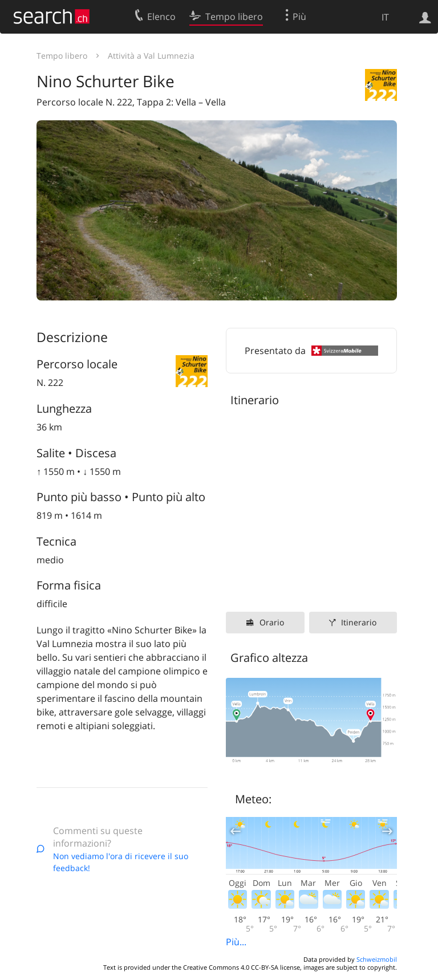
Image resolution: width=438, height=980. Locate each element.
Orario (272, 622)
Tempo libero (62, 56)
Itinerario (359, 622)
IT (385, 17)
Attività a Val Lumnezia (151, 56)
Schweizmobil (377, 959)
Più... (236, 942)
